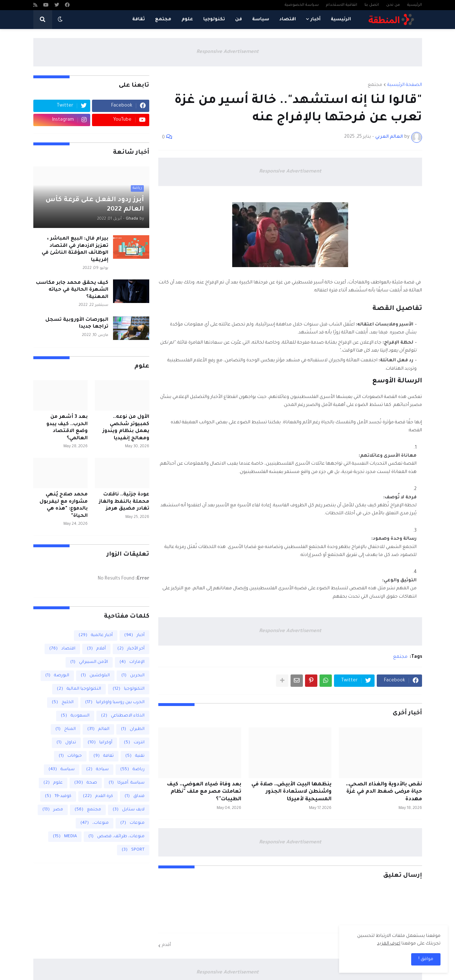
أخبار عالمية (96, 636)
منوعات (132, 823)
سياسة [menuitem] (261, 20)
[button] (60, 20)
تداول (66, 743)
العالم (98, 729)
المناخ (66, 729)
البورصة (57, 676)
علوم (53, 783)
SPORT (133, 850)
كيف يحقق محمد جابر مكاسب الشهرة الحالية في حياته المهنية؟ (72, 290)
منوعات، (95, 823)
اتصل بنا (372, 5)
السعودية (75, 716)
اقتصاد (62, 649)
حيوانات (70, 756)
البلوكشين (95, 676)
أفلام (96, 649)
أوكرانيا (100, 743)
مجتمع (375, 85)
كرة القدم (98, 796)
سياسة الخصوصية (302, 5)
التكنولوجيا (129, 689)
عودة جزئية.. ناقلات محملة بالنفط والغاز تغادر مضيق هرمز (124, 502)
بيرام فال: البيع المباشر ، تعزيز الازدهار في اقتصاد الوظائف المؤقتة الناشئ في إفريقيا (75, 249)
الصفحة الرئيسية (405, 85)
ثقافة (104, 756)
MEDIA (65, 837)
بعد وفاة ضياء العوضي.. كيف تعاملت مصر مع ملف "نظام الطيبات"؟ (204, 792)
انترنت (134, 743)
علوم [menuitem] (187, 20)
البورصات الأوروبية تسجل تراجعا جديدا (77, 323)
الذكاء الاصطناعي (123, 716)
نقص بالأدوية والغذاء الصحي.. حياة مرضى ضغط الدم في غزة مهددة (384, 792)
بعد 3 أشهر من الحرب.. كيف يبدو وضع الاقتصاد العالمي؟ (67, 428)
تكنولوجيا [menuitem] (214, 20)
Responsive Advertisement (227, 52)
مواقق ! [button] (426, 959)
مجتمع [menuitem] (163, 20)
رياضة (132, 770)
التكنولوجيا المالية (79, 689)
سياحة (97, 770)
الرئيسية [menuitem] (341, 20)
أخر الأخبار (131, 649)
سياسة (62, 770)
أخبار (134, 636)
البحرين (133, 676)
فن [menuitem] (239, 20)
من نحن (393, 5)
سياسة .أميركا (127, 783)
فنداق (135, 796)
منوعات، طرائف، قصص (116, 837)
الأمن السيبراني (89, 662)
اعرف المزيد (389, 944)
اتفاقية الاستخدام (342, 5)
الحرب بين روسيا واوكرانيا (115, 703)
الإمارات (132, 662)
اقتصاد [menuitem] (288, 20)
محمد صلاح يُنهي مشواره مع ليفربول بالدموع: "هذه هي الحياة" (64, 505)
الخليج (63, 703)
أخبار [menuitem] (316, 20)
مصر (53, 810)
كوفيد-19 (58, 796)
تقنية (135, 756)
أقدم (166, 945)
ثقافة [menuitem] (139, 20)
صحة (86, 783)
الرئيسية (415, 5)
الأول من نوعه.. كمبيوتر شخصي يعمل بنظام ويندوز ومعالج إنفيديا (126, 428)
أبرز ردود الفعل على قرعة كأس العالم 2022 (95, 205)
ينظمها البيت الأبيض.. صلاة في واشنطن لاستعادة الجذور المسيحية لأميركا (291, 792)
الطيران (133, 729)
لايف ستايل (129, 810)
